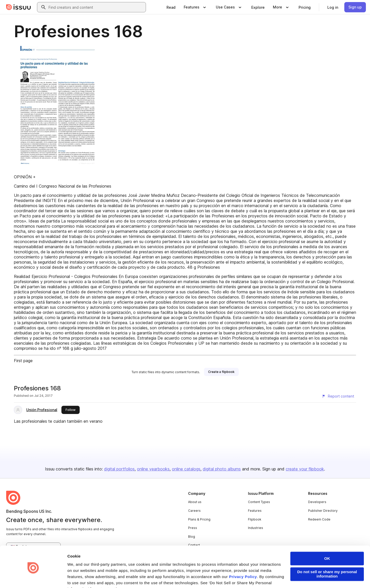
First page (23, 361)
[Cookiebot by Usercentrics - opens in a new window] (33, 578)
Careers (194, 511)
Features (255, 511)
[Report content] (338, 396)
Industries (256, 528)
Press (193, 528)
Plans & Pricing (199, 519)
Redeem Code (319, 519)
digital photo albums (222, 469)
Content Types (259, 502)
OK (327, 541)
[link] (171, 7)
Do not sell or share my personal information (327, 557)
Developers (317, 502)
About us (195, 502)
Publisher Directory (323, 511)
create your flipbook (305, 469)
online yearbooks (153, 469)
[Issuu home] (18, 7)
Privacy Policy (243, 559)
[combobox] (96, 7)
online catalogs (186, 469)
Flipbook (255, 519)
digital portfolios (119, 469)
